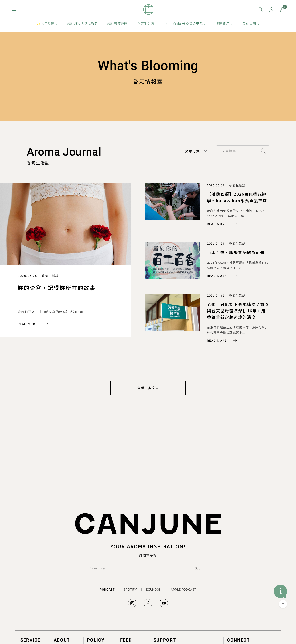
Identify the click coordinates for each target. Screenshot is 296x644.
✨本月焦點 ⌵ (47, 25)
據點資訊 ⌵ (224, 25)
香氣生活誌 (145, 25)
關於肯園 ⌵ (251, 25)
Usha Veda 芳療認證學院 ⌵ (185, 25)
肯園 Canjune (148, 11)
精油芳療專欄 (117, 25)
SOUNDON (154, 589)
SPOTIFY (130, 589)
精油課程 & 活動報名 (83, 25)
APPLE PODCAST (184, 589)
